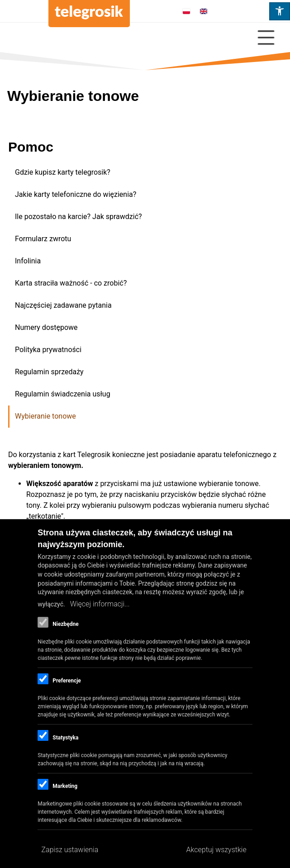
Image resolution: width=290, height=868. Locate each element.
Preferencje (67, 681)
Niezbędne (65, 624)
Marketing (65, 786)
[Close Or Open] (145, 38)
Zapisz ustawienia (70, 850)
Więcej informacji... (100, 604)
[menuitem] (146, 173)
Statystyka (65, 738)
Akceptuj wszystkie (216, 850)
